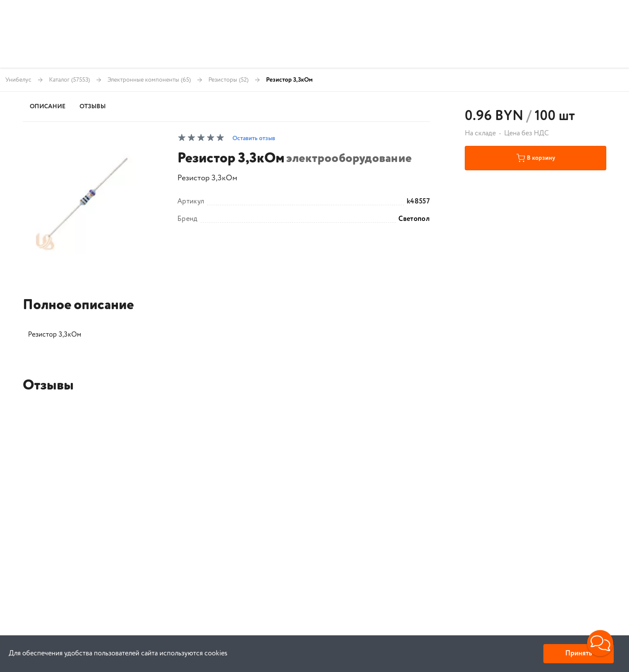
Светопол (414, 219)
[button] (600, 643)
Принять (579, 653)
